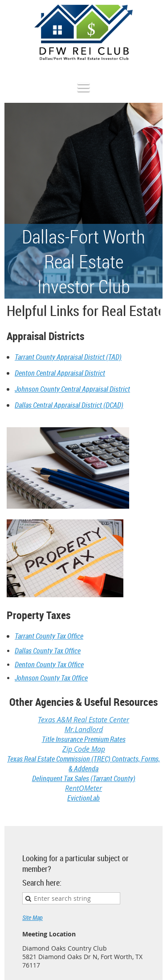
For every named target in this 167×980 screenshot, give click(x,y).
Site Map (33, 917)
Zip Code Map (84, 749)
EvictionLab (83, 798)
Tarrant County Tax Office (49, 636)
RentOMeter (83, 788)
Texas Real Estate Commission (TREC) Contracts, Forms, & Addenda (83, 764)
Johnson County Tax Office (51, 678)
